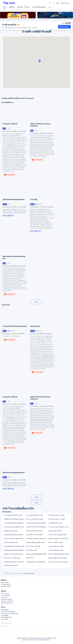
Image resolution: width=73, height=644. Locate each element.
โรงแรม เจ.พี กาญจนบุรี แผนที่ (57, 535)
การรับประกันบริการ (6, 584)
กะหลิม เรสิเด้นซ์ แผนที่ (11, 542)
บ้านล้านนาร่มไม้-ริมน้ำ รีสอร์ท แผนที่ (37, 527)
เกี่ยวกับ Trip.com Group (7, 603)
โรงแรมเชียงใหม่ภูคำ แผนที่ (34, 515)
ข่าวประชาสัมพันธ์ (5, 595)
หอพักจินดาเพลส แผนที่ (11, 531)
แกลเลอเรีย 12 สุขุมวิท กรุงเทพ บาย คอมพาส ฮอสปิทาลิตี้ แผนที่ (15, 535)
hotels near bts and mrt (11, 565)
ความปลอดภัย (5, 619)
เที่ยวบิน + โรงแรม (23, 7)
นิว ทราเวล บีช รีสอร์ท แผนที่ (35, 519)
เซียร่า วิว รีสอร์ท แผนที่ (55, 542)
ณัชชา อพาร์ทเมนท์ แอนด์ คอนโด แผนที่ (15, 539)
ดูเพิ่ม (37, 302)
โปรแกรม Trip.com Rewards (8, 612)
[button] (64, 27)
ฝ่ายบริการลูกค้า (5, 583)
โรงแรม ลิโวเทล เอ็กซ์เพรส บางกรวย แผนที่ (59, 527)
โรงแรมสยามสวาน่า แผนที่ (56, 515)
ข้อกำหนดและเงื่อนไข (6, 599)
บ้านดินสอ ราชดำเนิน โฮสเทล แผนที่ (37, 539)
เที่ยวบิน (12, 7)
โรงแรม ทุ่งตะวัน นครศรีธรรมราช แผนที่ (15, 527)
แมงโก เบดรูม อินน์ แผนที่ (56, 546)
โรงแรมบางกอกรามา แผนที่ (56, 519)
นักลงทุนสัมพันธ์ (5, 610)
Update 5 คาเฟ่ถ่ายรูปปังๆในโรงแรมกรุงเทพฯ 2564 (15, 554)
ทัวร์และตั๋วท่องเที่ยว (39, 7)
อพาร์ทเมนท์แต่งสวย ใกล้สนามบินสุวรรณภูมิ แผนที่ (59, 539)
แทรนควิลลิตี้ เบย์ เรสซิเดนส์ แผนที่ (14, 546)
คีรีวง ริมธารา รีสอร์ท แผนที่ (12, 558)
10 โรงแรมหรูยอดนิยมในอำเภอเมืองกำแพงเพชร (59, 554)
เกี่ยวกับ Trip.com (5, 594)
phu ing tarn (30, 558)
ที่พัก (5, 7)
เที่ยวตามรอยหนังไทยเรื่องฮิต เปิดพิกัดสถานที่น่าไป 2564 (37, 554)
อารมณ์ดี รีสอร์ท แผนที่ (55, 523)
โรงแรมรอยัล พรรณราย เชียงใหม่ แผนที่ (37, 523)
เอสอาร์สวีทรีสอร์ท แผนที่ (56, 550)
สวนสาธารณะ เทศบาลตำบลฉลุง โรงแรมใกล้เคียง (59, 562)
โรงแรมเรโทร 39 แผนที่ (33, 546)
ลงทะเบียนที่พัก (5, 615)
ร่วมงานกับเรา (4, 597)
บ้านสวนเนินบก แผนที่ (55, 531)
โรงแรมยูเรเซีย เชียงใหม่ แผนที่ (13, 515)
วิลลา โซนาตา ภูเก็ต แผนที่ (34, 535)
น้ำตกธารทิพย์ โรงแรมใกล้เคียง (58, 558)
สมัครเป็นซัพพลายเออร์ (7, 617)
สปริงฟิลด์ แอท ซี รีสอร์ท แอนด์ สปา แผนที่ (15, 519)
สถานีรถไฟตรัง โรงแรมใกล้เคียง (36, 562)
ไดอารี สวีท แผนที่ (31, 550)
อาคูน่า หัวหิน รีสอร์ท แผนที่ (34, 531)
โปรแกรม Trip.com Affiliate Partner (10, 613)
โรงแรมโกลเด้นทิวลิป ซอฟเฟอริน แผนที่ (15, 523)
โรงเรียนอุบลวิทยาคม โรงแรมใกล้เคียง (15, 562)
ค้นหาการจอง (65, 3)
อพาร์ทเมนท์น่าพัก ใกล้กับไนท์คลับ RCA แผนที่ (15, 550)
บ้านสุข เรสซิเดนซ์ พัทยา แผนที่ (35, 542)
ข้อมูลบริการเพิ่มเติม (6, 586)
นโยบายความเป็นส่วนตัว (7, 601)
